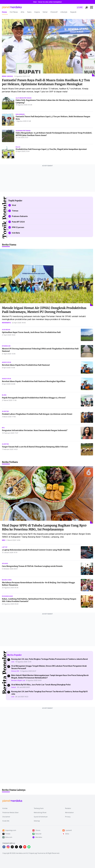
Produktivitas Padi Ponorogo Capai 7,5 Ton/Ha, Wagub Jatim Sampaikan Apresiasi (51, 149)
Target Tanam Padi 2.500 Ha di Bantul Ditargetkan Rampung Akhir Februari (35, 447)
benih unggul (8, 76)
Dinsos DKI (15, 671)
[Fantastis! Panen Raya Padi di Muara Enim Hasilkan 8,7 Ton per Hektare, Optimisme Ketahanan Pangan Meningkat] (48, 48)
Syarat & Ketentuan (41, 817)
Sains (29, 12)
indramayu (6, 323)
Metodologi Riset (40, 813)
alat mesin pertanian (24, 98)
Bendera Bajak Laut (18, 680)
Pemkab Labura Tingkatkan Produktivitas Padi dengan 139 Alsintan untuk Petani (37, 414)
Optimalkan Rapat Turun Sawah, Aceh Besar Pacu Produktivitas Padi (31, 332)
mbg (4, 540)
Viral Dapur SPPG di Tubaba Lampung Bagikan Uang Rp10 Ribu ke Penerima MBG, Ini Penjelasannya (44, 527)
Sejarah (73, 12)
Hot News (14, 12)
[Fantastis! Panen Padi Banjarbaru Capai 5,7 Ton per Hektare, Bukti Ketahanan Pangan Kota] (8, 120)
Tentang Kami (39, 808)
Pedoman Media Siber (11, 813)
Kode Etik (6, 821)
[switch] (80, 7)
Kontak (5, 808)
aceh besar (6, 330)
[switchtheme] (87, 7)
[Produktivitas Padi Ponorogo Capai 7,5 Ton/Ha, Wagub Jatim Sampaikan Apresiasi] (8, 152)
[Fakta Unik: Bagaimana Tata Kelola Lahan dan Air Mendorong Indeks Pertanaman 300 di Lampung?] (8, 103)
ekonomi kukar (7, 596)
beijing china (7, 580)
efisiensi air (6, 346)
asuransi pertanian (23, 131)
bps (3, 428)
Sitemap (37, 821)
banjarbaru (20, 114)
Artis (22, 12)
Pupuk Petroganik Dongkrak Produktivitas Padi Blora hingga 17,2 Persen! (34, 398)
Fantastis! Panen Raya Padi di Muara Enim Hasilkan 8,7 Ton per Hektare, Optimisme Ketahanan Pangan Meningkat (46, 82)
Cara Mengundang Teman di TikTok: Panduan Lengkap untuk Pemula (32, 566)
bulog (18, 147)
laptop (5, 547)
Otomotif (54, 12)
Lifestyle (64, 12)
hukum (14, 687)
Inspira (37, 12)
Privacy (68, 817)
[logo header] (12, 7)
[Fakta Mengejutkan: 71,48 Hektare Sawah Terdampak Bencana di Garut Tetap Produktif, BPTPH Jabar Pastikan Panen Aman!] (8, 136)
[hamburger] (92, 7)
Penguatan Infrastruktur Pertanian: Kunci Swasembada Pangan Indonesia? (35, 430)
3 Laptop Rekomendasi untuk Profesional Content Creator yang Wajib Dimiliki (36, 550)
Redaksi (68, 808)
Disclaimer (6, 817)
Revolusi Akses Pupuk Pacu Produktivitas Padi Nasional (26, 365)
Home (4, 12)
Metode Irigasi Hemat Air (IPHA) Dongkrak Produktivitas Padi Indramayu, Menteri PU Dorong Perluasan (44, 310)
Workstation (69, 813)
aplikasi (5, 563)
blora (4, 395)
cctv (13, 662)
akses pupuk (6, 362)
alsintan (5, 411)
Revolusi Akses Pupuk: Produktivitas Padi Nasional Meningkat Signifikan (34, 381)
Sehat (45, 12)
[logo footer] (12, 801)
